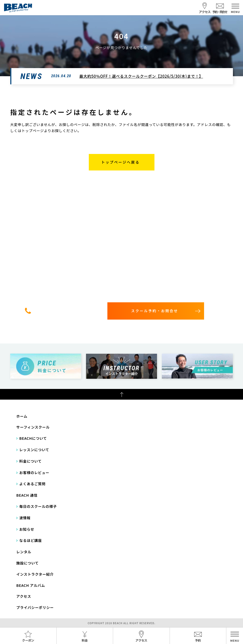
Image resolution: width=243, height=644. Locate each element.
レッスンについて (34, 450)
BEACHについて (33, 438)
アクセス (24, 596)
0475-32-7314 (65, 311)
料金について (31, 461)
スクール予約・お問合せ (155, 311)
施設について (27, 563)
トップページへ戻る (120, 162)
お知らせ (27, 529)
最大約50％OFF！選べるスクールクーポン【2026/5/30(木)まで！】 (141, 76)
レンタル (24, 552)
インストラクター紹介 (35, 574)
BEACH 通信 (27, 495)
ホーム (22, 416)
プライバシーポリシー (35, 607)
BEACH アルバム (31, 585)
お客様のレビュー (34, 473)
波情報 (25, 518)
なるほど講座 (31, 540)
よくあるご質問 (32, 484)
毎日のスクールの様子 (38, 506)
